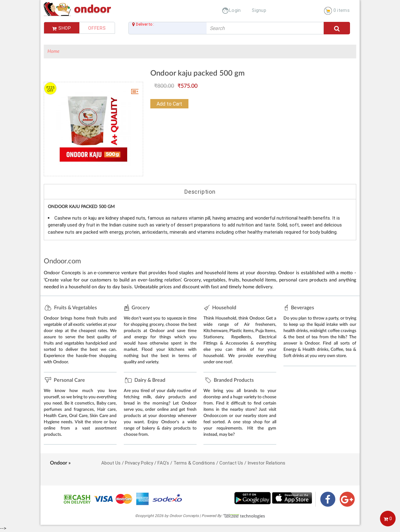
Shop (62, 28)
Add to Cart (169, 104)
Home (53, 51)
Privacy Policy (139, 463)
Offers (97, 28)
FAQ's (163, 463)
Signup (259, 10)
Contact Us (231, 463)
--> (200, 266)
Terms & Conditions (194, 463)
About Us (111, 463)
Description (200, 192)
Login (231, 10)
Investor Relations (266, 463)
